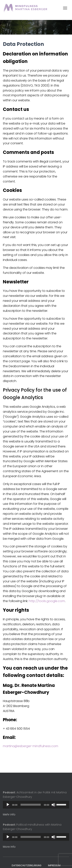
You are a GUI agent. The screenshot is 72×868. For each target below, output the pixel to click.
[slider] (31, 805)
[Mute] (53, 805)
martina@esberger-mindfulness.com (31, 746)
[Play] (8, 805)
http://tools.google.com (47, 601)
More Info (9, 847)
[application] (36, 805)
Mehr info (9, 814)
